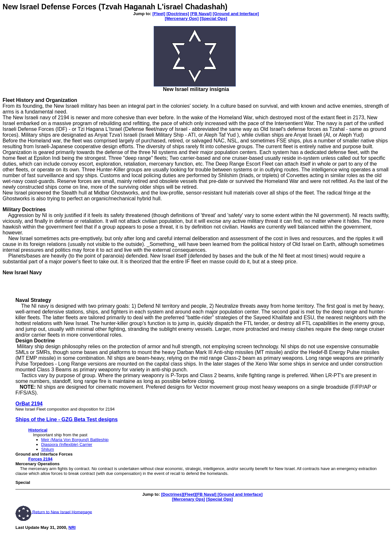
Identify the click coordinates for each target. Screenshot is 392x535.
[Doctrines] (178, 14)
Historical (38, 430)
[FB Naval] (201, 14)
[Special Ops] (213, 18)
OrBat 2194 (29, 404)
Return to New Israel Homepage (62, 512)
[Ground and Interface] (236, 14)
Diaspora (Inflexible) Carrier (67, 444)
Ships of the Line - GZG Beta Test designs (67, 419)
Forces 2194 (40, 459)
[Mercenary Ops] (182, 18)
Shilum (48, 449)
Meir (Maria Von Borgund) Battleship (75, 440)
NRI (72, 527)
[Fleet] (159, 14)
